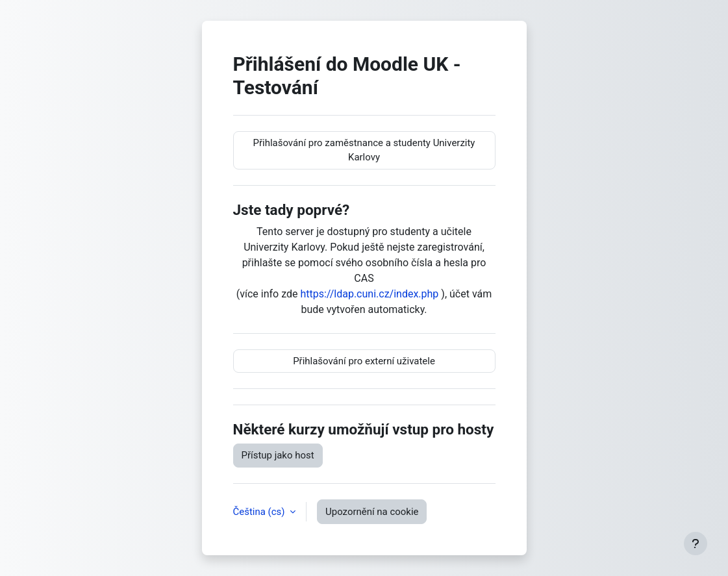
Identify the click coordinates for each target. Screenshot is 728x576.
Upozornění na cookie (372, 512)
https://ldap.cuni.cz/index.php (369, 294)
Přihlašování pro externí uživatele (364, 361)
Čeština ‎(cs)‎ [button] (260, 512)
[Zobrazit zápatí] (696, 544)
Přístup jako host (278, 455)
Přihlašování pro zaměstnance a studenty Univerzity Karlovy (364, 150)
